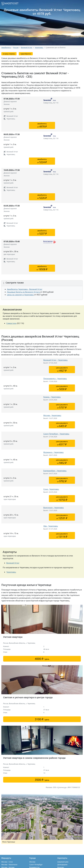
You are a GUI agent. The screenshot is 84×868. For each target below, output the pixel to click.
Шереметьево (63, 862)
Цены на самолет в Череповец (20, 295)
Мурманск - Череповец (53, 452)
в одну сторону (9, 54)
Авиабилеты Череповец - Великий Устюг (25, 289)
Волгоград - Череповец (53, 508)
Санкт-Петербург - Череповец (56, 434)
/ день (42, 659)
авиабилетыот (42, 125)
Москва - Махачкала (9, 865)
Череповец (39, 47)
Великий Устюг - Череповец (55, 360)
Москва (32, 862)
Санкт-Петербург (36, 865)
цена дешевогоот (62, 369)
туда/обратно (26, 54)
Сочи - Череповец (51, 489)
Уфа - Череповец (51, 526)
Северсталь (11, 323)
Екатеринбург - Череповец (55, 471)
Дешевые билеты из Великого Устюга (23, 292)
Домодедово (62, 865)
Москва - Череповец (52, 415)
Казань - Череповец (52, 397)
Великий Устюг (13, 563)
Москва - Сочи (7, 862)
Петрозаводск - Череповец (55, 379)
